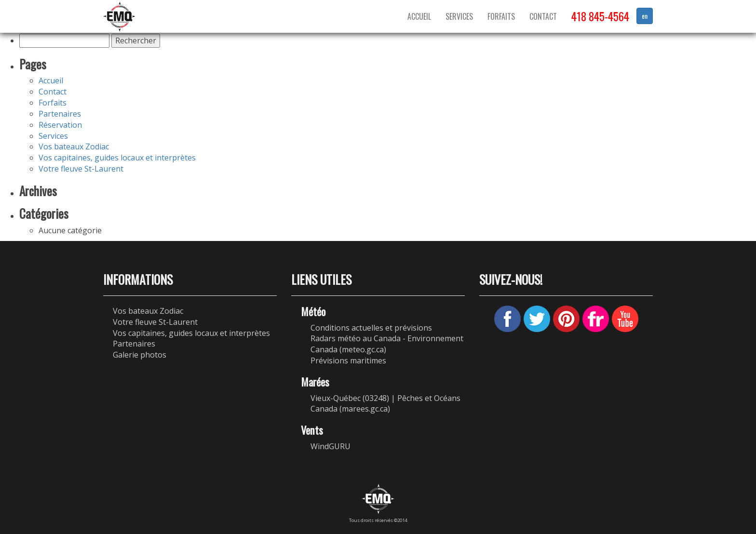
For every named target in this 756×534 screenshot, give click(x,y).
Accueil (419, 16)
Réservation (60, 125)
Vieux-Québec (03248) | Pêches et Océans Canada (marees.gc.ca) (385, 404)
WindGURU (331, 446)
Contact (543, 16)
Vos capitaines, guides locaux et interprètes (117, 158)
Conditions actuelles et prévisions (371, 328)
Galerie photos (140, 355)
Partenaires (60, 114)
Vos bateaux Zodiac (74, 147)
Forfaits (501, 16)
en (645, 16)
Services (459, 16)
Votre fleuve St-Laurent (81, 169)
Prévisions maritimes (348, 360)
